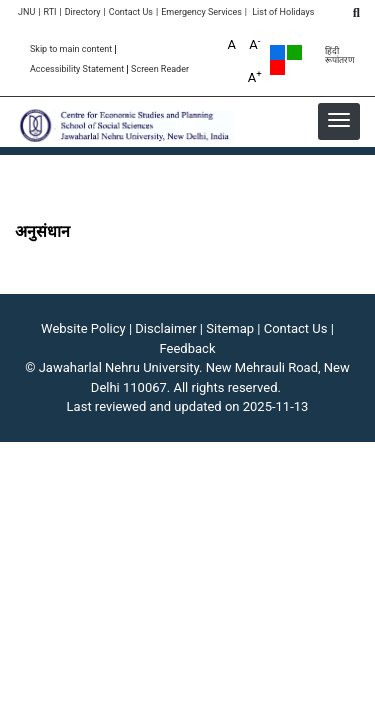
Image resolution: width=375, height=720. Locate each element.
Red (277, 67)
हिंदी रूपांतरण (340, 56)
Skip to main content (71, 49)
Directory (83, 12)
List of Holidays (283, 12)
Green (294, 52)
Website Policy (83, 328)
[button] (339, 120)
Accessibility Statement (77, 69)
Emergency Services (201, 12)
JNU (26, 12)
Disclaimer (165, 328)
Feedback (188, 348)
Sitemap (230, 328)
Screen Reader (160, 69)
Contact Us (131, 12)
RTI (49, 12)
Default (277, 52)
